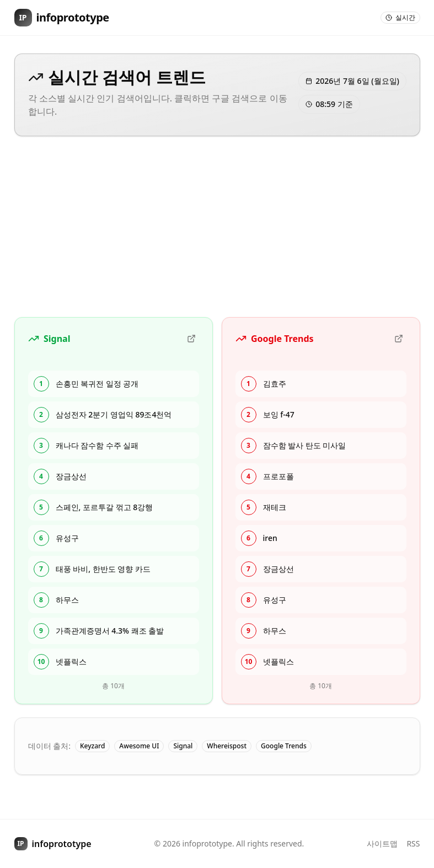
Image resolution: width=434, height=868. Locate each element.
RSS (413, 843)
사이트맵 (382, 843)
